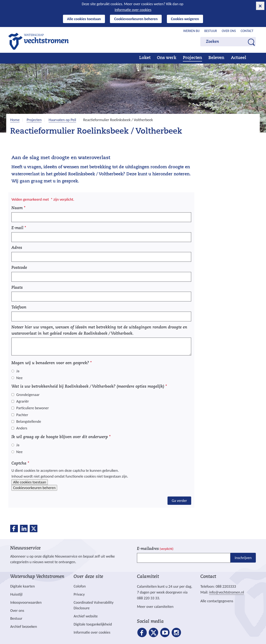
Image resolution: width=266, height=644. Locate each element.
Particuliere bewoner (33, 408)
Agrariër (23, 401)
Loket (145, 58)
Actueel (238, 58)
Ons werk (167, 58)
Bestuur (211, 31)
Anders (22, 428)
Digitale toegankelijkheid (93, 624)
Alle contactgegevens (217, 601)
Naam (18, 208)
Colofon (80, 586)
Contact (247, 31)
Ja (18, 371)
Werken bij (191, 31)
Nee (19, 378)
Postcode (19, 268)
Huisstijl (16, 594)
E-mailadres (155, 549)
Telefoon (19, 308)
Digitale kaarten (22, 586)
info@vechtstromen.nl (227, 592)
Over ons (229, 31)
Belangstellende (29, 421)
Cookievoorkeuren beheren (136, 19)
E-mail (19, 228)
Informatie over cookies (133, 10)
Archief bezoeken (24, 626)
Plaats (17, 288)
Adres (17, 248)
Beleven (216, 58)
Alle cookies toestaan (84, 19)
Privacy (79, 594)
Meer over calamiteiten (155, 607)
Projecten (192, 58)
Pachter (22, 415)
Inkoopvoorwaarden (26, 602)
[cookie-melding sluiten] (260, 6)
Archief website (86, 616)
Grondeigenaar (28, 395)
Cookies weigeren (185, 19)
